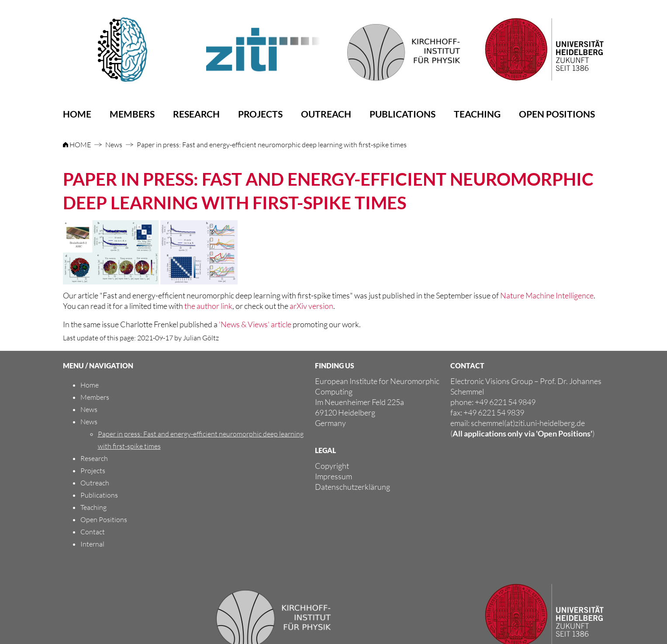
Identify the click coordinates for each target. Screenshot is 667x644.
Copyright (332, 466)
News (114, 145)
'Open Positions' (564, 433)
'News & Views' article (255, 324)
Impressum (333, 476)
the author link (208, 306)
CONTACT (467, 365)
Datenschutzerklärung (353, 487)
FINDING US (335, 365)
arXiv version (311, 306)
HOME (78, 145)
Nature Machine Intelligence (547, 295)
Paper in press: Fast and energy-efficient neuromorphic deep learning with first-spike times (272, 145)
